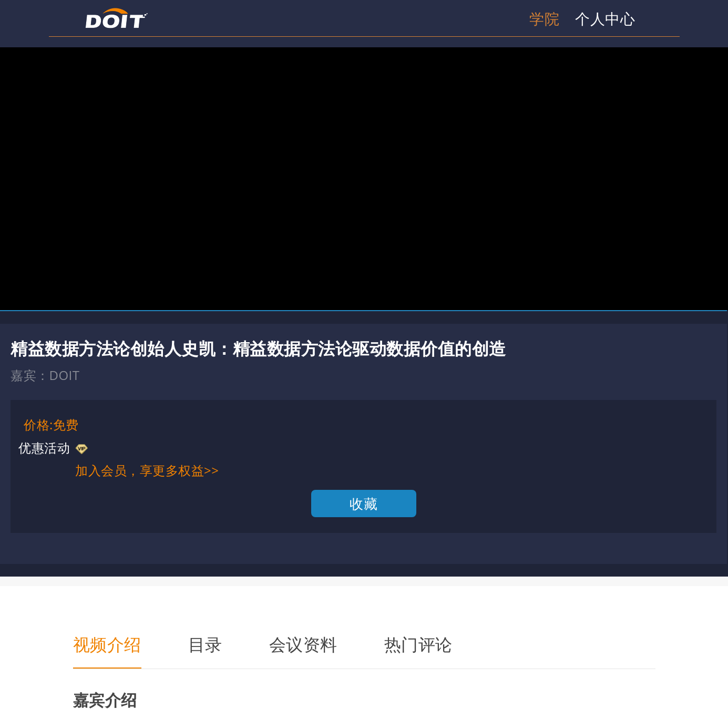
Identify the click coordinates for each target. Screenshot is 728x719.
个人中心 (605, 18)
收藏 (363, 504)
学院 (544, 18)
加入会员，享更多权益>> (147, 470)
